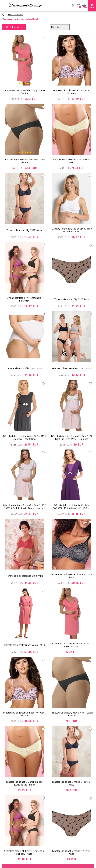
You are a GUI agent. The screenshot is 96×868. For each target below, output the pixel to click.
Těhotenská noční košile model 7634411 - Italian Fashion (72, 645)
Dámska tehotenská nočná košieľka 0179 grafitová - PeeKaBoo (24, 437)
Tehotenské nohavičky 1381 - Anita (24, 230)
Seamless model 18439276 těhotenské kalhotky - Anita (24, 852)
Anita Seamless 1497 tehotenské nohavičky (24, 299)
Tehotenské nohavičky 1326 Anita (72, 299)
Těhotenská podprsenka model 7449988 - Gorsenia (24, 714)
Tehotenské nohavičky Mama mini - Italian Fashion (24, 161)
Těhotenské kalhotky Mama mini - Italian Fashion (72, 714)
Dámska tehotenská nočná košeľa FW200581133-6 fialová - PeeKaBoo (72, 507)
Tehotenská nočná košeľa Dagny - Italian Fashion (24, 92)
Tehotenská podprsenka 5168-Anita (24, 576)
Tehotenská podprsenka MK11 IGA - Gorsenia (72, 92)
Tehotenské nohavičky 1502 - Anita (24, 368)
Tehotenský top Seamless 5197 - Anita (72, 368)
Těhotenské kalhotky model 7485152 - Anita (72, 783)
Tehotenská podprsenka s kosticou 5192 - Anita (72, 576)
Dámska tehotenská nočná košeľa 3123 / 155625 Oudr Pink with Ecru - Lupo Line (24, 507)
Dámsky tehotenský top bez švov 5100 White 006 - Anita (72, 230)
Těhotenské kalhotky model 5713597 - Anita (72, 852)
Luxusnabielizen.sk (25, 6)
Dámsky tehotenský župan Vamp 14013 (24, 645)
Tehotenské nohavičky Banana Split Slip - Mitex (72, 161)
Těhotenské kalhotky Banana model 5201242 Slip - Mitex (24, 783)
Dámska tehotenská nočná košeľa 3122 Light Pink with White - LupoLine (72, 437)
